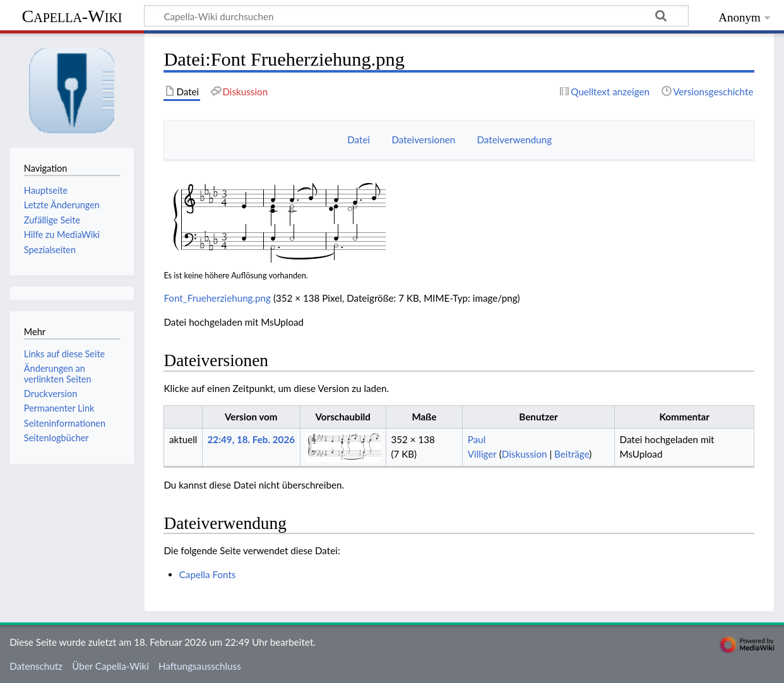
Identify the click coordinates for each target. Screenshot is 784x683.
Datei (359, 140)
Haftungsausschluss (200, 666)
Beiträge (572, 454)
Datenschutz (36, 666)
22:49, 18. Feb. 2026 (251, 439)
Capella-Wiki (72, 16)
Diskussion (525, 454)
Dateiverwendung (514, 140)
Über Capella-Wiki (110, 666)
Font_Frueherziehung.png (217, 298)
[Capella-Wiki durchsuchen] (416, 16)
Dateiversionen (423, 140)
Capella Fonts (208, 574)
